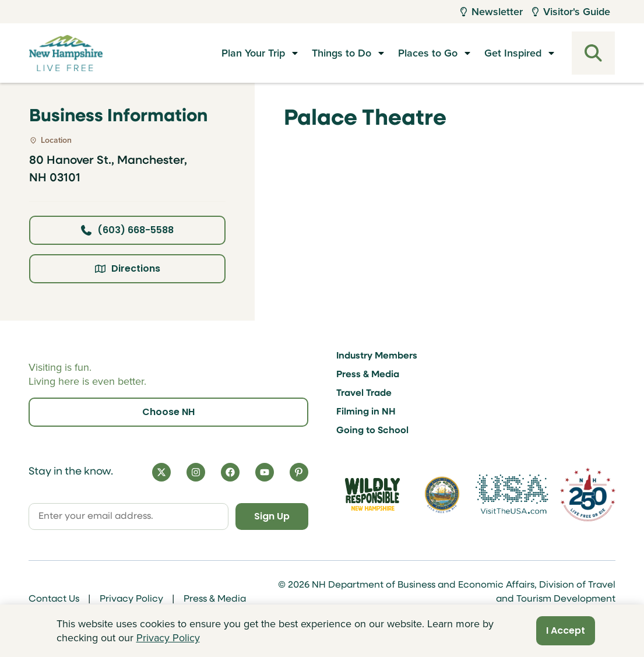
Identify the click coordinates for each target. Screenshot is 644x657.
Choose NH (168, 412)
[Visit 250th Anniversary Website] (588, 494)
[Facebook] (230, 472)
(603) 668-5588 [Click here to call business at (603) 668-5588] (127, 230)
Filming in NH (366, 412)
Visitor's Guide (571, 12)
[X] (161, 472)
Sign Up (272, 516)
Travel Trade (364, 394)
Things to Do (342, 53)
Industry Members (377, 356)
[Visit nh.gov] (442, 495)
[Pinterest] (299, 472)
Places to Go (428, 53)
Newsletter (492, 12)
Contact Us (54, 599)
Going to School (372, 431)
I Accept (566, 630)
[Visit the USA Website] (512, 494)
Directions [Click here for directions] (128, 268)
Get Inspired (513, 53)
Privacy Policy (131, 599)
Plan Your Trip (253, 53)
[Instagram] (196, 472)
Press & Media (368, 375)
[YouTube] (265, 472)
